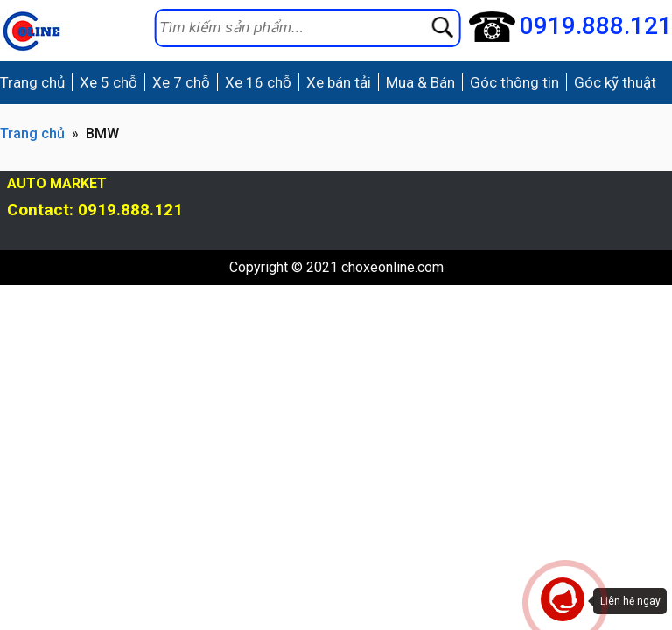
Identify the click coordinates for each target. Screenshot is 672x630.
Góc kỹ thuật (615, 82)
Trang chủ (32, 82)
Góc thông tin (514, 82)
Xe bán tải (339, 82)
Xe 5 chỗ (108, 82)
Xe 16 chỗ (258, 82)
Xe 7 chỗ (181, 82)
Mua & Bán (420, 82)
